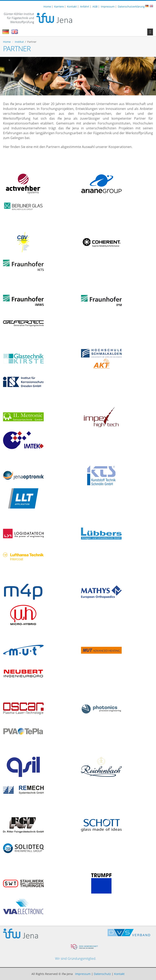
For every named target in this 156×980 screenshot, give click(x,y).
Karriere (59, 6)
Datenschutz (102, 974)
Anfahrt (85, 6)
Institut (19, 42)
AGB (95, 6)
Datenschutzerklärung (131, 6)
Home (47, 6)
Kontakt (72, 6)
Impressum (108, 6)
